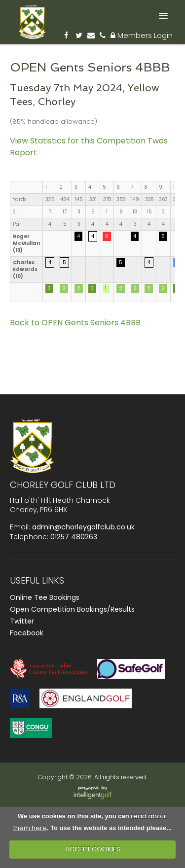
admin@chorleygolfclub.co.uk (83, 527)
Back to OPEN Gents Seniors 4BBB (75, 323)
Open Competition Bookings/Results (72, 609)
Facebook (27, 633)
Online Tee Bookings (45, 597)
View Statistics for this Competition (78, 141)
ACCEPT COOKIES (93, 849)
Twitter (22, 621)
